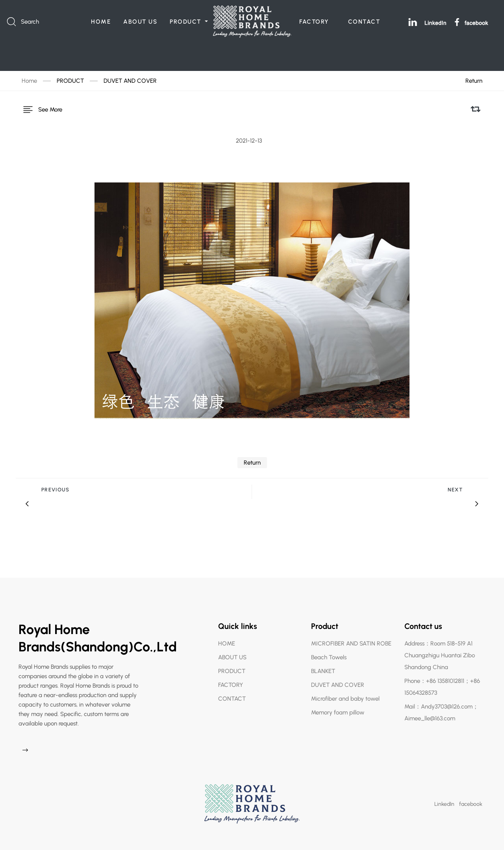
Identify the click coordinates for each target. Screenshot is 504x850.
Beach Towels (329, 652)
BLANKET (323, 666)
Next (455, 485)
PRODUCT (186, 22)
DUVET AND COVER (130, 81)
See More (42, 107)
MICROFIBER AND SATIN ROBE (351, 638)
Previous (55, 485)
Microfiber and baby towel (345, 694)
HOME (101, 22)
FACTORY (314, 22)
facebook (471, 799)
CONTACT (364, 22)
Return (474, 81)
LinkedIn (444, 799)
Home (29, 81)
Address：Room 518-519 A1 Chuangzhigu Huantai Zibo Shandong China (440, 650)
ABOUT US (140, 22)
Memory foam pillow (338, 707)
